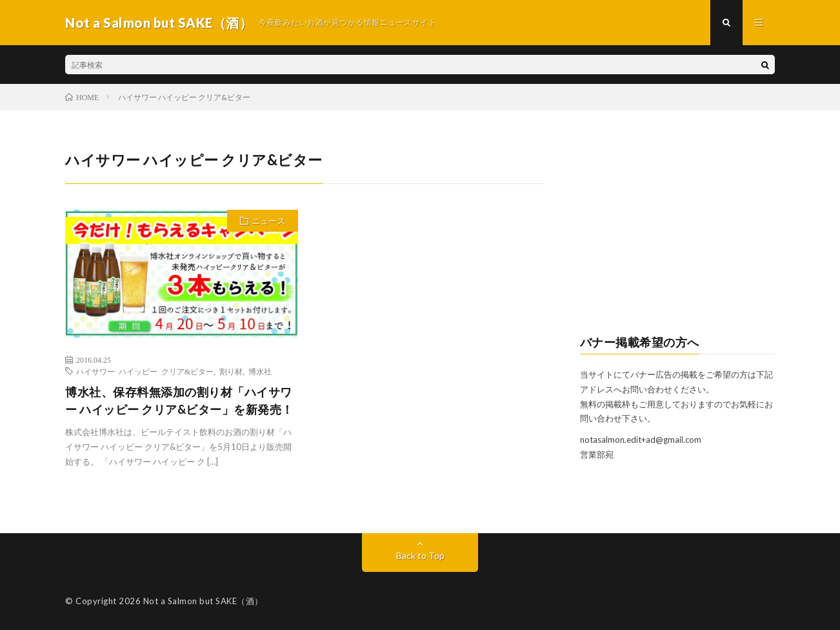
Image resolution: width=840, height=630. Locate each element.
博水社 (260, 371)
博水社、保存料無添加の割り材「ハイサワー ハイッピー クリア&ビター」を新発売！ (179, 401)
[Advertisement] (678, 230)
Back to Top (420, 555)
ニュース (268, 221)
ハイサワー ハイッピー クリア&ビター (145, 371)
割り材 (231, 371)
